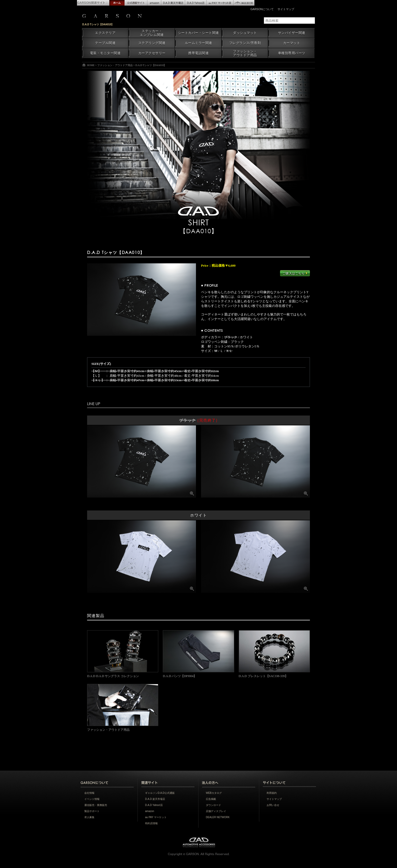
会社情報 (89, 793)
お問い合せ (273, 805)
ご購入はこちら (295, 273)
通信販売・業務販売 (96, 805)
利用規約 (272, 793)
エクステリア (105, 33)
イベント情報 (92, 799)
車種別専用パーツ (292, 53)
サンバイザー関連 (292, 33)
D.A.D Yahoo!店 (154, 805)
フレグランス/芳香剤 (245, 43)
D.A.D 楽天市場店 (155, 799)
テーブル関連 (105, 43)
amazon (150, 811)
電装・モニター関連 (105, 53)
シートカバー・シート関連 (198, 33)
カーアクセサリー (152, 53)
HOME (91, 65)
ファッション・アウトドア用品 (245, 53)
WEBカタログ (214, 793)
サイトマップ (286, 9)
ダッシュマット (245, 33)
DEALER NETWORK (218, 817)
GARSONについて (262, 9)
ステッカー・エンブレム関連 (152, 33)
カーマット (292, 43)
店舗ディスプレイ (216, 811)
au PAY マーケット (156, 817)
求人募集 (89, 817)
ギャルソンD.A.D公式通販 (160, 793)
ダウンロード (213, 805)
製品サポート (92, 811)
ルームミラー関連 (198, 43)
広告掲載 (211, 799)
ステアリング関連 (152, 43)
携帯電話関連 (198, 53)
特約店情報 (151, 823)
